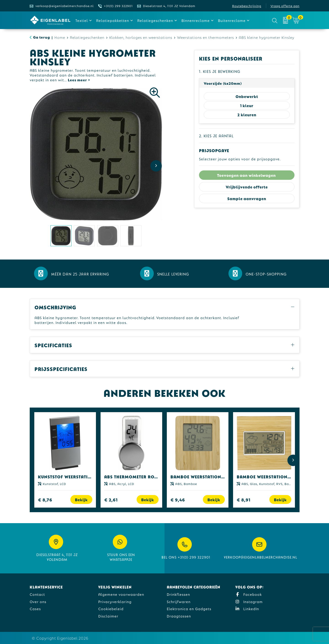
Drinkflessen (178, 594)
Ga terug (42, 37)
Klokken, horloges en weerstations (141, 37)
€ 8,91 (244, 500)
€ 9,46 (178, 500)
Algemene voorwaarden (121, 594)
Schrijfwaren (179, 601)
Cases (35, 608)
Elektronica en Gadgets (189, 608)
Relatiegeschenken (155, 20)
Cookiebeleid (111, 608)
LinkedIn (247, 608)
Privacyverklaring (115, 601)
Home (60, 37)
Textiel (82, 20)
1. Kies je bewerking (220, 71)
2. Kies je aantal (216, 136)
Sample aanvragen (247, 198)
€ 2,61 (111, 500)
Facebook (249, 594)
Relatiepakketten (113, 20)
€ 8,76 (45, 500)
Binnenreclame (196, 20)
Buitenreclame (232, 20)
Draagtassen (179, 616)
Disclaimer (108, 616)
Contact (37, 594)
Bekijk (81, 500)
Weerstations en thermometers (206, 37)
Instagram (249, 601)
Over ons (38, 601)
